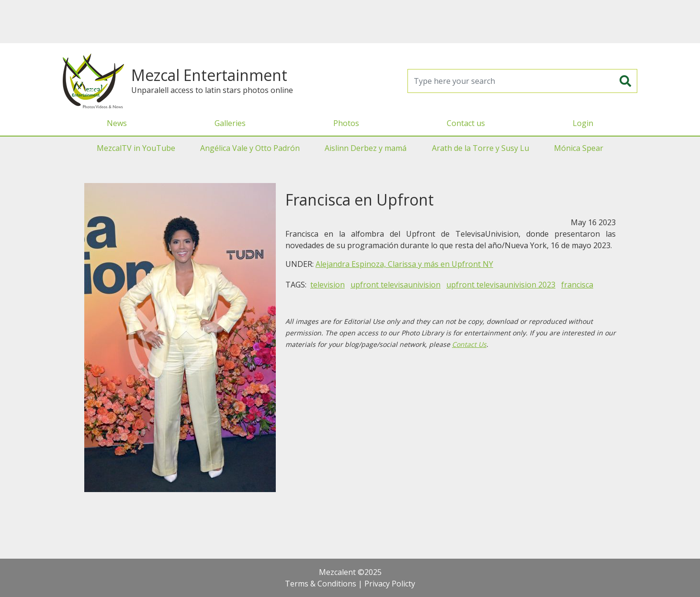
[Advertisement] (350, 22)
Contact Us (469, 344)
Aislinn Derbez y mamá (366, 148)
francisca (577, 285)
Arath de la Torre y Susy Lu (480, 148)
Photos (346, 123)
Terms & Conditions (321, 584)
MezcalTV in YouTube (136, 148)
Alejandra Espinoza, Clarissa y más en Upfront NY (404, 264)
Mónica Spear (579, 148)
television (327, 285)
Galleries (230, 123)
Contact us (466, 123)
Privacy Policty (390, 584)
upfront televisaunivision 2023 (501, 285)
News (117, 123)
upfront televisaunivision (395, 285)
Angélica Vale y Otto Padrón (250, 148)
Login (583, 123)
